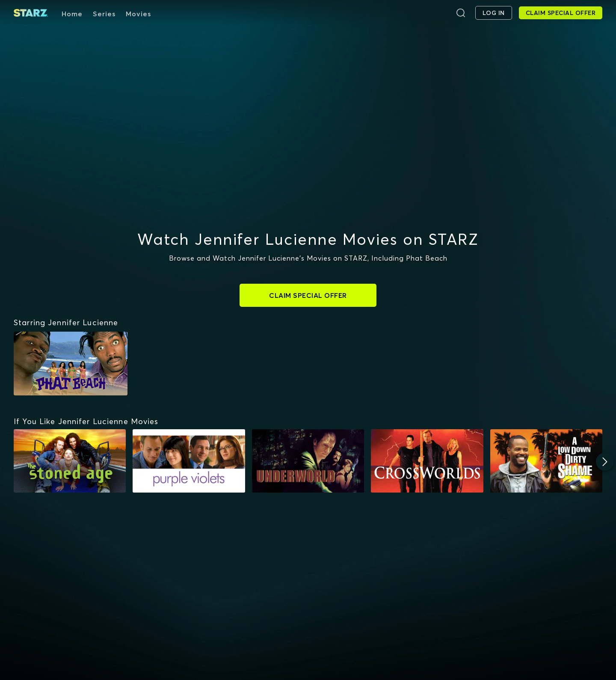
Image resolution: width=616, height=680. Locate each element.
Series (104, 14)
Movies (138, 14)
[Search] (461, 13)
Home (72, 14)
